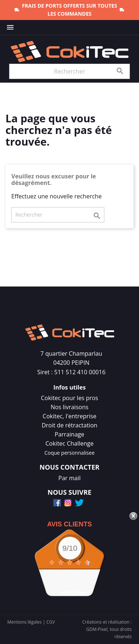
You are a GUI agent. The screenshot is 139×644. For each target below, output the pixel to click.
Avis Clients (69, 524)
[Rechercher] (69, 71)
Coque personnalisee (70, 453)
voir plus (73, 592)
